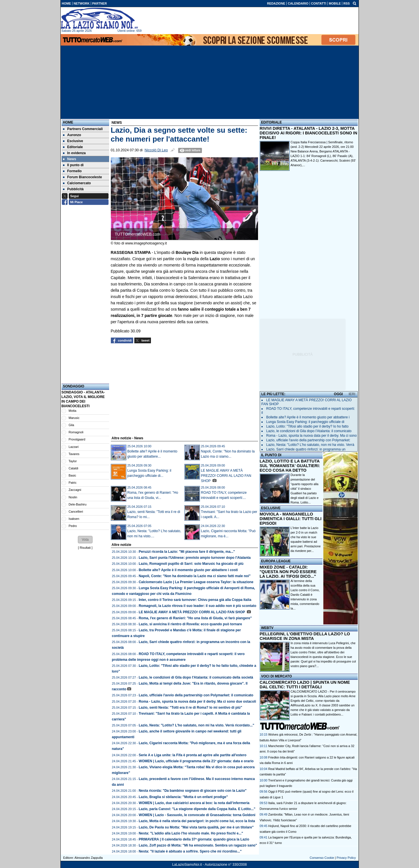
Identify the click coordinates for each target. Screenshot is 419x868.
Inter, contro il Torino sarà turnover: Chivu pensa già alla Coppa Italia (195, 600)
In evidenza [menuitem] (74, 153)
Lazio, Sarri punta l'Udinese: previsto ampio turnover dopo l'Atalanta (195, 558)
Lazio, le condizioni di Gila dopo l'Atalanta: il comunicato (309, 431)
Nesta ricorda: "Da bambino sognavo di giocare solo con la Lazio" (193, 791)
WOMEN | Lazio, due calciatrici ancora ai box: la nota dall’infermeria (194, 803)
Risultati (85, 548)
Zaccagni (75, 490)
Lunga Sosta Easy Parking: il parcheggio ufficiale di (305, 422)
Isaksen (74, 519)
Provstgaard (77, 439)
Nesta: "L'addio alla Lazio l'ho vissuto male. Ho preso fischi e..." (191, 833)
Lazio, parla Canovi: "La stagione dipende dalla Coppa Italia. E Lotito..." (197, 809)
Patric (73, 483)
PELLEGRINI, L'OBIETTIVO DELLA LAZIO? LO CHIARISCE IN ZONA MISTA (305, 636)
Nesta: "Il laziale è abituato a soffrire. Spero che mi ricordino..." (190, 851)
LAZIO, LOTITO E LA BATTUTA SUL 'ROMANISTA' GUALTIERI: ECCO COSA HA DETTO (290, 466)
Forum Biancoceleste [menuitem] (82, 177)
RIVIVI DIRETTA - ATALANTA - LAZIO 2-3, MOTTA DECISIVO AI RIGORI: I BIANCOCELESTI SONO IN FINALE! (309, 133)
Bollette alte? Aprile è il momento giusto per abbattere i (308, 417)
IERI (352, 394)
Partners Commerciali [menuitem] (83, 129)
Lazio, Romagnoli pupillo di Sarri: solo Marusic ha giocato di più (191, 564)
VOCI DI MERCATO (277, 676)
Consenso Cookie (322, 858)
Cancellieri (76, 512)
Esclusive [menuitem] (73, 141)
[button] (85, 540)
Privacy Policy (346, 858)
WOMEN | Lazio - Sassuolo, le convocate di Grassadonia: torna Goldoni (197, 815)
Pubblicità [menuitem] (73, 189)
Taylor (73, 461)
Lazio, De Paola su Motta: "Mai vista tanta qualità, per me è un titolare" (196, 827)
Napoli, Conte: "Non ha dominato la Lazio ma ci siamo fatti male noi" (195, 576)
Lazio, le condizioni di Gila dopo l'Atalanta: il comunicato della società (196, 677)
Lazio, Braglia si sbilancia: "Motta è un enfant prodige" (183, 797)
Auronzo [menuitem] (72, 135)
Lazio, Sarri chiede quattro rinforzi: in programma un (306, 449)
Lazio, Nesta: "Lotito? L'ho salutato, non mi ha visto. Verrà (310, 445)
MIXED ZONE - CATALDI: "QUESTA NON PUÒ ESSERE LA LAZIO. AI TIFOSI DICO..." (288, 572)
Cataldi (74, 468)
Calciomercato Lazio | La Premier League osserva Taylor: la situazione (196, 582)
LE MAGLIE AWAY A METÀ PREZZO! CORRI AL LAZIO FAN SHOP (226, 476)
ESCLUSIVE (271, 508)
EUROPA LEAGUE (276, 561)
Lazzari (74, 447)
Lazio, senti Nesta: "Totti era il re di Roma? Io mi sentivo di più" (190, 708)
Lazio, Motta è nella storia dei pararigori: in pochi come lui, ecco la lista (197, 821)
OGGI (338, 394)
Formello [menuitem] (72, 171)
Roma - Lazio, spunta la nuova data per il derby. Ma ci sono (312, 436)
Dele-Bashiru (78, 504)
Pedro (73, 526)
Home (68, 122)
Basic (72, 475)
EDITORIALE (272, 122)
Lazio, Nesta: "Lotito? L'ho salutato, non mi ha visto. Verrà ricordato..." (196, 725)
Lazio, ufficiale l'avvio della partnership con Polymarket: (308, 440)
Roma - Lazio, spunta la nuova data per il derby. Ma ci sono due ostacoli (197, 702)
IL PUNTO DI (271, 455)
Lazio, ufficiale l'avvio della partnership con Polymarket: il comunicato (196, 695)
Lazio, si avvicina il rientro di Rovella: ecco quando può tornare (190, 624)
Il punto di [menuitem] (73, 165)
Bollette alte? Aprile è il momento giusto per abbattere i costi (188, 570)
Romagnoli (76, 432)
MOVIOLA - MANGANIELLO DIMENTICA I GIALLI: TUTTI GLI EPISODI (291, 519)
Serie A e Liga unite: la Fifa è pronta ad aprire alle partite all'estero (192, 755)
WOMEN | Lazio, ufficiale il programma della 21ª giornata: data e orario (196, 761)
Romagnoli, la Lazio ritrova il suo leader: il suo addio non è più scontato (197, 606)
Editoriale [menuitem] (73, 147)
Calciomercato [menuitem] (77, 183)
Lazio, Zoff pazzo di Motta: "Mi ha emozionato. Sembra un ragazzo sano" (198, 845)
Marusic (74, 418)
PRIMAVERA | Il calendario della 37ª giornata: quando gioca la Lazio (194, 839)
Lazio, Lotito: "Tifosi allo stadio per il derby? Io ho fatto (307, 426)
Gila (71, 425)
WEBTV (267, 628)
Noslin (73, 497)
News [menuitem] (70, 159)
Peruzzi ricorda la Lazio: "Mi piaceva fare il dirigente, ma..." (187, 552)
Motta (73, 411)
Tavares (74, 454)
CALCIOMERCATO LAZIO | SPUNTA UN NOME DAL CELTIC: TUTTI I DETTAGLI (305, 685)
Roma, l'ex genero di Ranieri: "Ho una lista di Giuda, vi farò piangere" (195, 618)
